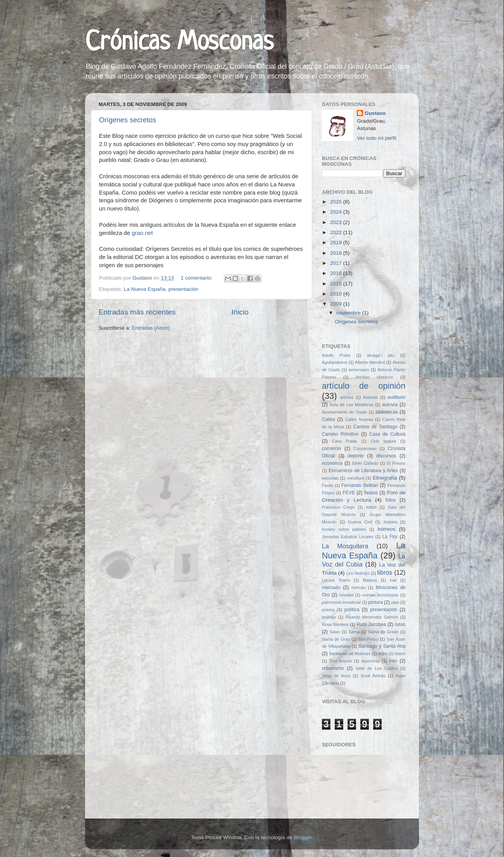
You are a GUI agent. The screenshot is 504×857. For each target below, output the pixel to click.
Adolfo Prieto (336, 355)
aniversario (359, 370)
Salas (335, 632)
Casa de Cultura (387, 434)
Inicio (240, 312)
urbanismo (333, 668)
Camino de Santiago (375, 427)
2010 (337, 294)
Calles (328, 419)
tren (393, 661)
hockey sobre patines (344, 529)
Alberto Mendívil (370, 362)
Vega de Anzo (336, 676)
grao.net (142, 233)
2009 (337, 304)
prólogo (329, 617)
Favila (328, 485)
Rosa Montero (335, 624)
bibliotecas (387, 412)
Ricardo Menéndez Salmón (372, 617)
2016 (337, 273)
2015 (337, 284)
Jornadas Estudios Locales (348, 537)
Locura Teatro (336, 580)
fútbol (371, 507)
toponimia (371, 661)
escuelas (330, 478)
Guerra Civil (360, 522)
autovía (390, 405)
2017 (337, 263)
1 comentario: (197, 278)
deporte (355, 456)
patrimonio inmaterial (341, 602)
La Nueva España (145, 289)
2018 (337, 253)
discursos (386, 456)
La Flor (390, 537)
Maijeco (370, 580)
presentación (183, 289)
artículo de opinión (364, 386)
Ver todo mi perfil (376, 138)
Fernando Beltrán (360, 485)
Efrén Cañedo (365, 463)
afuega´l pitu (381, 355)
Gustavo (375, 113)
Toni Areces (341, 661)
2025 (337, 202)
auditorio (396, 397)
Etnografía (385, 478)
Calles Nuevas (359, 419)
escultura (356, 478)
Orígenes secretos (128, 120)
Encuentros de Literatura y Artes (363, 471)
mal (393, 580)
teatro (400, 654)
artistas (347, 397)
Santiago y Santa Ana (382, 646)
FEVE (349, 493)
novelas (346, 595)
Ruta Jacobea (371, 624)
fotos (391, 500)
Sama (354, 632)
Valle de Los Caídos (377, 668)
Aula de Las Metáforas (352, 405)
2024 (337, 212)
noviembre (349, 313)
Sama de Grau (336, 639)
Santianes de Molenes (350, 654)
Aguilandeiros (335, 362)
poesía (328, 610)
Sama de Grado (383, 632)
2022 (337, 232)
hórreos (386, 529)
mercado (331, 588)
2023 (337, 222)
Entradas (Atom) (151, 328)
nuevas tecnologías (380, 595)
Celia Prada (344, 441)
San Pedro (368, 639)
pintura (376, 602)
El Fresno (396, 463)
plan (395, 602)
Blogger (303, 837)
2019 (337, 242)
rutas (400, 624)
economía (332, 463)
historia (390, 522)
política (352, 610)
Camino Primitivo (340, 434)
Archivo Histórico (375, 377)
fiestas (371, 493)
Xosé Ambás (373, 676)
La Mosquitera (345, 546)
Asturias (371, 397)
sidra (383, 654)
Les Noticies (358, 573)
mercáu (358, 588)
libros (385, 572)
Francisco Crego (338, 507)
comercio (331, 448)
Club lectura (383, 441)
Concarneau (365, 448)
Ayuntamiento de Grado (344, 412)
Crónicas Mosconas (179, 43)
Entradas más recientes (137, 312)
